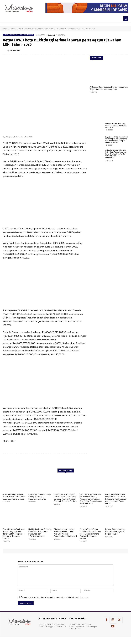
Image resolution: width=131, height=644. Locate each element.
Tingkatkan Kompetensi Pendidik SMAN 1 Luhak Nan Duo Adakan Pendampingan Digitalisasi (65, 533)
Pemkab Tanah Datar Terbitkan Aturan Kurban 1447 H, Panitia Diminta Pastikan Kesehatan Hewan (90, 534)
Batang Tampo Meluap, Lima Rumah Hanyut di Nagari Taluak (115, 532)
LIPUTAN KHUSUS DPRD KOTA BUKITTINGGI (24, 29)
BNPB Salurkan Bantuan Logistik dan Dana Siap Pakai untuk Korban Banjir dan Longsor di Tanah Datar (116, 499)
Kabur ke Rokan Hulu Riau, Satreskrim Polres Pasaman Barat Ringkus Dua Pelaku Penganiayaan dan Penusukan (116, 223)
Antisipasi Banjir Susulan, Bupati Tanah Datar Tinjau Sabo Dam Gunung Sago (109, 88)
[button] (126, 19)
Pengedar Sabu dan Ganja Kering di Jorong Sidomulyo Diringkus (116, 194)
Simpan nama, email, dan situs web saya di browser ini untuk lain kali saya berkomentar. (55, 597)
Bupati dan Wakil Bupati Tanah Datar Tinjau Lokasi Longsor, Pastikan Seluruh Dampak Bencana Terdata (117, 209)
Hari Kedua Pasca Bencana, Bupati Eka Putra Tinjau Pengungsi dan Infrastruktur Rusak (40, 533)
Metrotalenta (15, 50)
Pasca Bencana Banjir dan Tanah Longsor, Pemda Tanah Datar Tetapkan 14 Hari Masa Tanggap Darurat (14, 534)
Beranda (5, 29)
